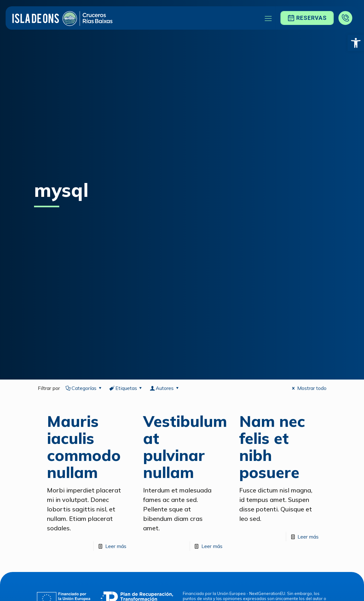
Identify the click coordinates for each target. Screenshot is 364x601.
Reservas (307, 18)
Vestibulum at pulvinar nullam (185, 447)
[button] (356, 43)
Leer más (116, 546)
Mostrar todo (308, 388)
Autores (165, 388)
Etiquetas (126, 388)
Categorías (84, 388)
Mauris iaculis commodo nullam (84, 447)
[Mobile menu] (268, 18)
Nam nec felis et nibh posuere (272, 447)
